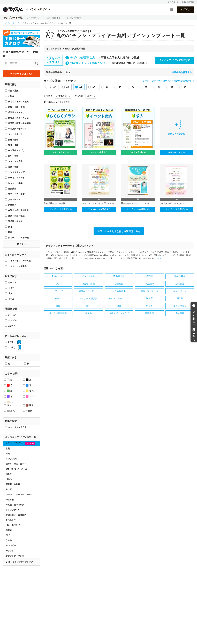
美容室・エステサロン (18, 112)
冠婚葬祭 (12, 189)
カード (9, 489)
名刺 (8, 449)
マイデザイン (33, 18)
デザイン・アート (16, 178)
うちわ (9, 540)
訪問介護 (180, 284)
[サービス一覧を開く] (171, 10)
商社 (10, 227)
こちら (158, 258)
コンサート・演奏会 (17, 266)
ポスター (10, 474)
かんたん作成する (60, 152)
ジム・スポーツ (15, 134)
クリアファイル (13, 510)
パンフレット (12, 459)
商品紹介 (149, 284)
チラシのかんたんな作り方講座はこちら (119, 231)
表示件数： (80, 96)
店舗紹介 (119, 284)
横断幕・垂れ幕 (13, 484)
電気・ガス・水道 (16, 194)
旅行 (88, 306)
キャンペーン (180, 291)
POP (8, 535)
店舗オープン (58, 276)
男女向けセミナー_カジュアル (135, 203)
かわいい (12, 326)
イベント (12, 283)
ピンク (31, 396)
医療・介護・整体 (16, 107)
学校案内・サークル (17, 129)
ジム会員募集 (119, 291)
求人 (10, 293)
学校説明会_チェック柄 (54, 203)
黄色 (30, 391)
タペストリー (12, 520)
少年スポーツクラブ (119, 313)
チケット (10, 551)
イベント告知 (88, 276)
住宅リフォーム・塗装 (18, 102)
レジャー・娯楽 (15, 183)
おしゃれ (12, 315)
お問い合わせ (74, 18)
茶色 (30, 405)
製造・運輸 (13, 145)
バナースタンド (13, 525)
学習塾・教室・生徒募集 (19, 123)
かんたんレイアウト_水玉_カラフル (99, 203)
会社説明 (180, 313)
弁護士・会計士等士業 (18, 210)
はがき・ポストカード (16, 464)
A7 (120, 87)
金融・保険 (13, 167)
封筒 (8, 454)
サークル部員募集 (58, 313)
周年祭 (180, 298)
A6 (107, 87)
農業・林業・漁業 (16, 216)
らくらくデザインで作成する (175, 60)
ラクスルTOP (173, 2)
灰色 (11, 411)
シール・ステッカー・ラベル (19, 494)
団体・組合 (13, 140)
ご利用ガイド (54, 18)
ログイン (186, 10)
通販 (58, 306)
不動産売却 (119, 276)
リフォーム (58, 291)
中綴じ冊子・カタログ (16, 515)
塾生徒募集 (180, 276)
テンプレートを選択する (60, 209)
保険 (119, 306)
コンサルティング (16, 172)
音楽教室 (149, 313)
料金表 (149, 306)
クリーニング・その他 (18, 238)
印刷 (10, 232)
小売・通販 (13, 91)
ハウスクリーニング (119, 298)
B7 (172, 87)
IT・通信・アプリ (16, 151)
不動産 (11, 96)
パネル (9, 479)
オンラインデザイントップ (21, 562)
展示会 (89, 313)
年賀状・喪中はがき (15, 505)
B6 (159, 87)
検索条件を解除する (182, 72)
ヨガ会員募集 (88, 284)
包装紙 (9, 530)
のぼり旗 (10, 500)
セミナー (12, 288)
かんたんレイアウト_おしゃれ (173, 203)
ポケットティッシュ (15, 556)
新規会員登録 (188, 2)
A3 (67, 87)
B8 (185, 87)
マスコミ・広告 (15, 161)
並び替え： (49, 96)
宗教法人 (12, 205)
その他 (29, 411)
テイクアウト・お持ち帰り (20, 261)
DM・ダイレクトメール (16, 469)
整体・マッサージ (149, 291)
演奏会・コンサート (89, 291)
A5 (94, 87)
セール (11, 299)
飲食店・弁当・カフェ (18, 118)
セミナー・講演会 (88, 298)
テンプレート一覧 (13, 18)
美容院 (149, 276)
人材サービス (14, 200)
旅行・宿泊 (13, 156)
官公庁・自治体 (15, 221)
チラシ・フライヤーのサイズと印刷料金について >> (168, 81)
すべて (53, 87)
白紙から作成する (177, 152)
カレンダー (11, 546)
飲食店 (149, 298)
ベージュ (11, 404)
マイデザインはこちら (21, 74)
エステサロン (180, 306)
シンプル (12, 320)
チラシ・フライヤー (20, 443)
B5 (146, 87)
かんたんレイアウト (17, 427)
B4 (133, 87)
